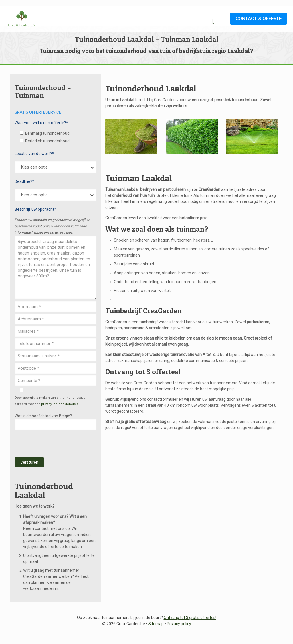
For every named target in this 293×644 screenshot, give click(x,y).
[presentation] (58, 444)
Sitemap (156, 624)
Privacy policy (179, 624)
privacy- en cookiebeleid (60, 404)
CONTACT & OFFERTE (259, 19)
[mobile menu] (213, 21)
